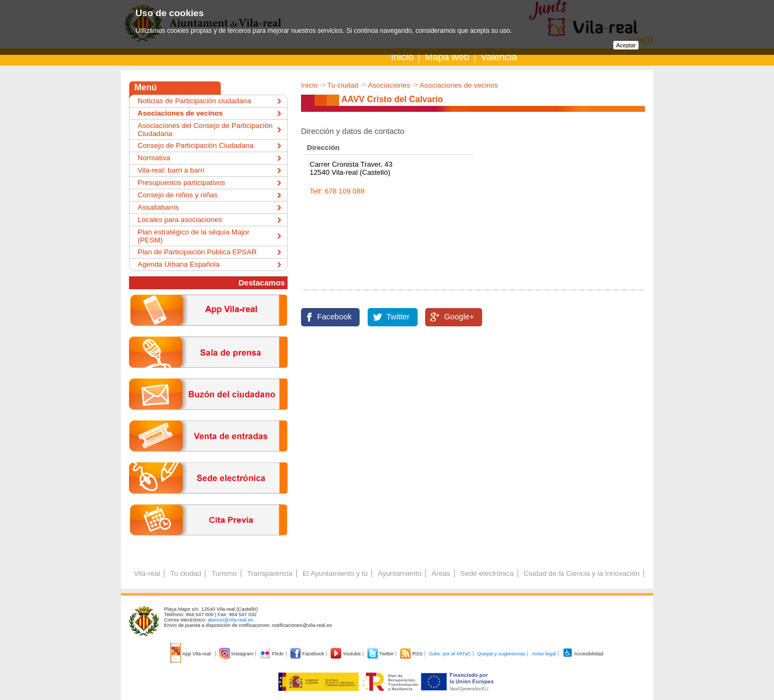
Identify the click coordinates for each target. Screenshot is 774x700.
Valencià (499, 57)
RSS (412, 654)
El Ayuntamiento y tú (335, 573)
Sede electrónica (487, 573)
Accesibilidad (583, 654)
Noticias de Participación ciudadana (194, 101)
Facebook (334, 317)
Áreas (441, 573)
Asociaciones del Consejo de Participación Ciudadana (205, 130)
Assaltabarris (158, 207)
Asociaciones (389, 85)
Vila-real (147, 573)
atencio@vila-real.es (230, 620)
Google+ (459, 317)
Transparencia (270, 573)
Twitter (398, 317)
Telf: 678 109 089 (337, 191)
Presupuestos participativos (181, 183)
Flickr (272, 654)
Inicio (402, 57)
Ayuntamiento (400, 573)
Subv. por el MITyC (450, 654)
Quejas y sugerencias (501, 654)
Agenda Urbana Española (179, 264)
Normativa (154, 158)
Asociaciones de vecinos (459, 85)
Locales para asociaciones (180, 220)
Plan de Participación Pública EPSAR (197, 252)
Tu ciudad (343, 85)
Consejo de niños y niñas (178, 195)
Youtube (346, 654)
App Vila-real (191, 654)
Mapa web (447, 57)
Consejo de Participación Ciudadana (196, 145)
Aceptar (626, 45)
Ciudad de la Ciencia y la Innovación (582, 573)
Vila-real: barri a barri (171, 170)
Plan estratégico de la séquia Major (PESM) (193, 236)
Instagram (237, 654)
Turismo (224, 573)
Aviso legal (544, 654)
